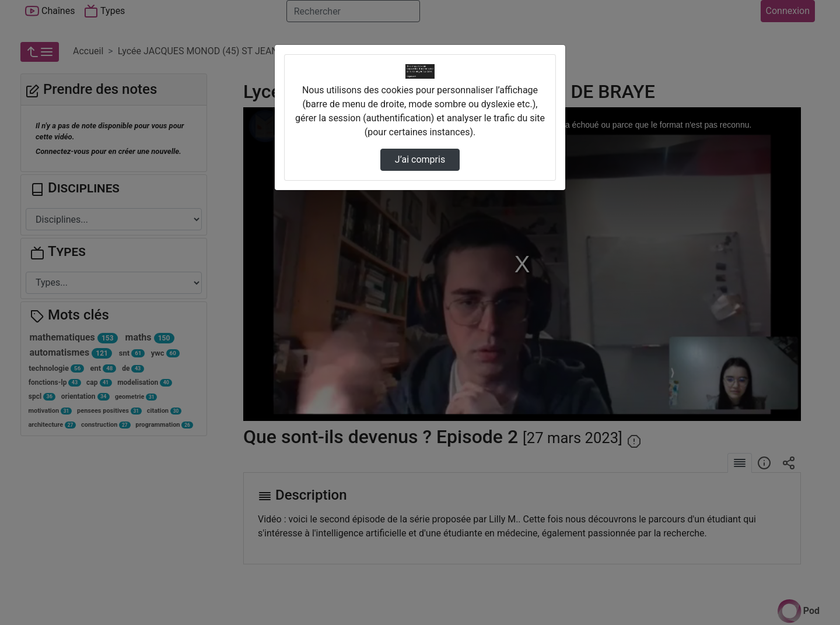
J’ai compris (420, 159)
